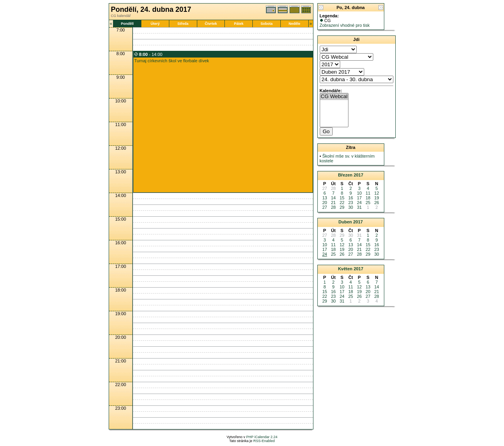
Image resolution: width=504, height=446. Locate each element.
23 (350, 203)
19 (376, 198)
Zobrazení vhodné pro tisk (345, 25)
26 (376, 203)
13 (324, 198)
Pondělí (127, 24)
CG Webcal (334, 97)
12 (376, 193)
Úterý (155, 24)
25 (368, 203)
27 (324, 207)
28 (333, 207)
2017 (358, 175)
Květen (345, 269)
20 (324, 203)
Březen (345, 175)
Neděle (295, 24)
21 (333, 203)
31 (359, 207)
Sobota (267, 24)
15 (342, 198)
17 (359, 198)
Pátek (239, 24)
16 (350, 198)
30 (350, 207)
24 (359, 203)
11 (368, 193)
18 (368, 198)
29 (342, 207)
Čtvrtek (211, 24)
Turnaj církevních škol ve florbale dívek (172, 61)
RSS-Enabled (264, 441)
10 (359, 193)
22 (342, 203)
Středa (183, 24)
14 (333, 198)
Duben (345, 222)
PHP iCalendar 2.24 (262, 437)
